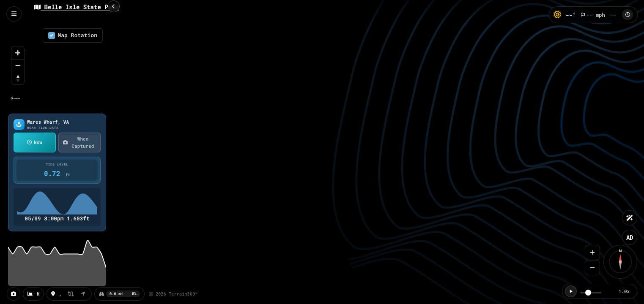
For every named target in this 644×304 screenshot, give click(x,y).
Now (35, 142)
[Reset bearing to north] (18, 78)
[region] (57, 67)
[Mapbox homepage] (15, 102)
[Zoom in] (18, 53)
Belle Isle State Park (76, 7)
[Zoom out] (18, 65)
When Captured (78, 142)
